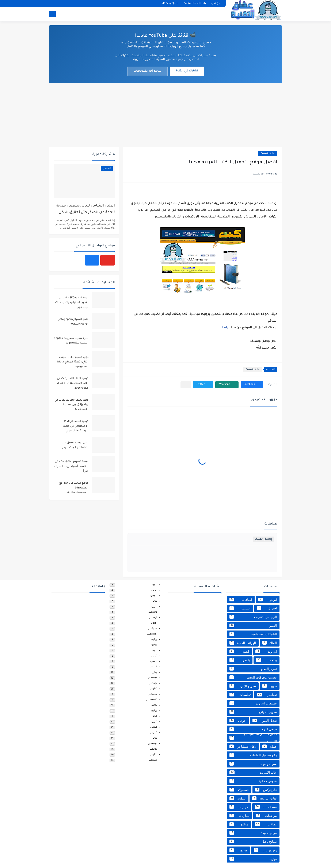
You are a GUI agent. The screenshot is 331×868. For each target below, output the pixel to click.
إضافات (241, 600)
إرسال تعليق (264, 539)
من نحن (216, 4)
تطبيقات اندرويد (253, 703)
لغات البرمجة (265, 798)
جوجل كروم (253, 729)
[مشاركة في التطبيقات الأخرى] (186, 385)
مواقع (239, 824)
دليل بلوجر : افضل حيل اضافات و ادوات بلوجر (75, 445)
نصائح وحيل (253, 841)
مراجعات (267, 816)
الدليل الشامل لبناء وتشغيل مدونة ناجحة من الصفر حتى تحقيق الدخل (85, 209)
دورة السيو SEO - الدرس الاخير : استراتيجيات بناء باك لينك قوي (72, 303)
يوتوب (253, 859)
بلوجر (240, 660)
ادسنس (240, 608)
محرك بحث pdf (170, 4)
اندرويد (266, 651)
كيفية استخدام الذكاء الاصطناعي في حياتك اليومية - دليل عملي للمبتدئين (75, 427)
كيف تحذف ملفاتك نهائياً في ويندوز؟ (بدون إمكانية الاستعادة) (71, 405)
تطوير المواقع (253, 712)
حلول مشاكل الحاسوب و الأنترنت (253, 738)
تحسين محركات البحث (253, 677)
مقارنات (239, 816)
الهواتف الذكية (243, 643)
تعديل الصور (265, 720)
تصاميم (267, 695)
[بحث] (53, 14)
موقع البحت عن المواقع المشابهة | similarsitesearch (74, 488)
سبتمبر (153, 629)
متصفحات (266, 807)
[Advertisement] (165, 114)
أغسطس (151, 634)
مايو (155, 585)
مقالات (266, 824)
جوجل (238, 720)
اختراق (267, 608)
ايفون (239, 651)
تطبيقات (240, 695)
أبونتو (268, 600)
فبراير (154, 667)
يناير (155, 601)
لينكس (238, 798)
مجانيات (239, 807)
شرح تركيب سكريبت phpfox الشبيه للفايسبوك (71, 341)
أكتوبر (154, 623)
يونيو (154, 645)
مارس (154, 596)
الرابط (226, 328)
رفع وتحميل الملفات (253, 755)
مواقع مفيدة (253, 833)
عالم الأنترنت (268, 154)
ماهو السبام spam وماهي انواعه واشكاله (73, 322)
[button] (252, 385)
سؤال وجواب (253, 764)
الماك (270, 643)
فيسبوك (239, 790)
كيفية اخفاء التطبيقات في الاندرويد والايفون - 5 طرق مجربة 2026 (73, 383)
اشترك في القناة (187, 71)
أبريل (154, 590)
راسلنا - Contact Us (195, 4)
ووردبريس (265, 850)
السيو (253, 625)
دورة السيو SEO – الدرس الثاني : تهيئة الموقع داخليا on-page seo (73, 362)
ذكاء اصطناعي (243, 746)
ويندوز (238, 850)
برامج (267, 660)
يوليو (154, 640)
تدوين (270, 686)
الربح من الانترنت (253, 617)
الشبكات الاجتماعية (253, 634)
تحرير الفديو (253, 669)
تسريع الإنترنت (243, 686)
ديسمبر (153, 612)
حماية (270, 746)
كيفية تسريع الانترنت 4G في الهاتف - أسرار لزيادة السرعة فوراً (71, 467)
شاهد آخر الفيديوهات (147, 71)
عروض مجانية (253, 781)
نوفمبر (153, 618)
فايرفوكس (266, 790)
